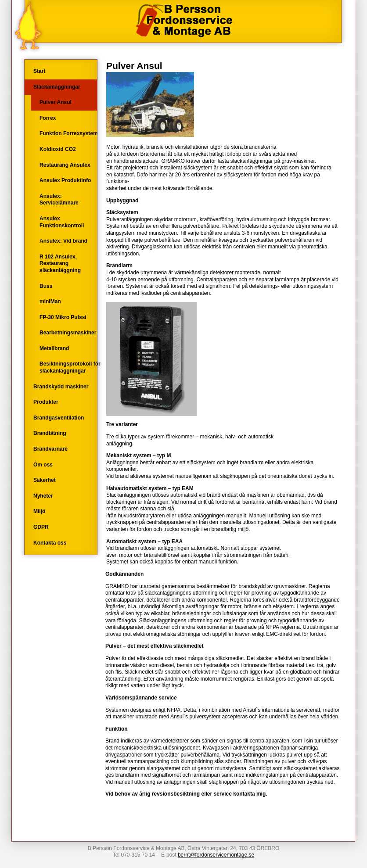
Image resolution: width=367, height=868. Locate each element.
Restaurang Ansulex (65, 165)
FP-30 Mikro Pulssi (63, 317)
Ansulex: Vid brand (63, 241)
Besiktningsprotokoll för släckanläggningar (70, 367)
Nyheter (43, 496)
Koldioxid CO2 (58, 149)
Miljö (39, 511)
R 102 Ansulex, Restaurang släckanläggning (60, 264)
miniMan (50, 301)
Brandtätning (50, 433)
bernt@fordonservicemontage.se (216, 855)
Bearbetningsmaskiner (68, 333)
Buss (46, 286)
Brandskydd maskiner (61, 387)
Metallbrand (54, 348)
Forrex (48, 118)
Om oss (43, 465)
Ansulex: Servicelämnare (59, 200)
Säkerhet (45, 480)
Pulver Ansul (56, 102)
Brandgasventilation (59, 418)
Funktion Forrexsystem (69, 133)
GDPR (41, 527)
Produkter (46, 402)
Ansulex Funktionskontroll (62, 222)
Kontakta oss (50, 543)
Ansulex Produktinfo (65, 180)
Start (39, 71)
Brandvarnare (50, 449)
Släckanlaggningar (57, 87)
